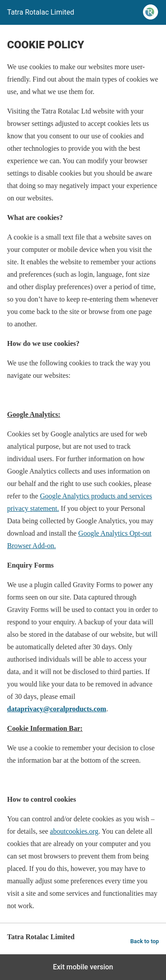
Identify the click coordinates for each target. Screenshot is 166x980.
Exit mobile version (83, 967)
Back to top (145, 941)
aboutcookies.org (74, 831)
